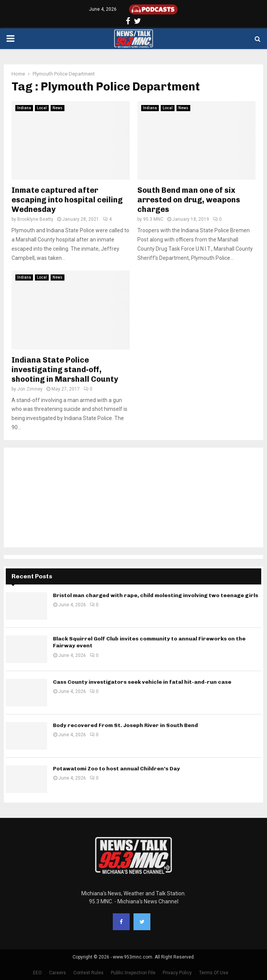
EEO (37, 973)
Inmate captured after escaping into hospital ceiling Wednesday (67, 200)
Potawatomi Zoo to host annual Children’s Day (116, 769)
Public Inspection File (133, 973)
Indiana (24, 108)
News (58, 108)
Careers (58, 973)
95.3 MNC (153, 219)
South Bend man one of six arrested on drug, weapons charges (189, 200)
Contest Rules (88, 973)
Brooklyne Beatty (35, 219)
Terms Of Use (214, 973)
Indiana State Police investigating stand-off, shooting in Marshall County (65, 369)
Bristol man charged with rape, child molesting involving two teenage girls (156, 595)
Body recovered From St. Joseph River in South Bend (125, 725)
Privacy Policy (177, 973)
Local (42, 108)
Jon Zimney (30, 389)
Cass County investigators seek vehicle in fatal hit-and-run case (142, 682)
